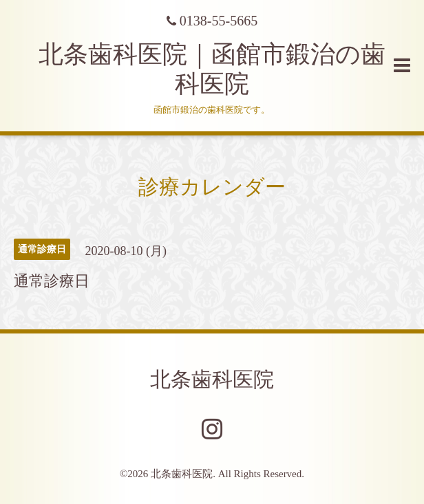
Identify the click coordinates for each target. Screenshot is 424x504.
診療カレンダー (212, 187)
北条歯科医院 (212, 379)
